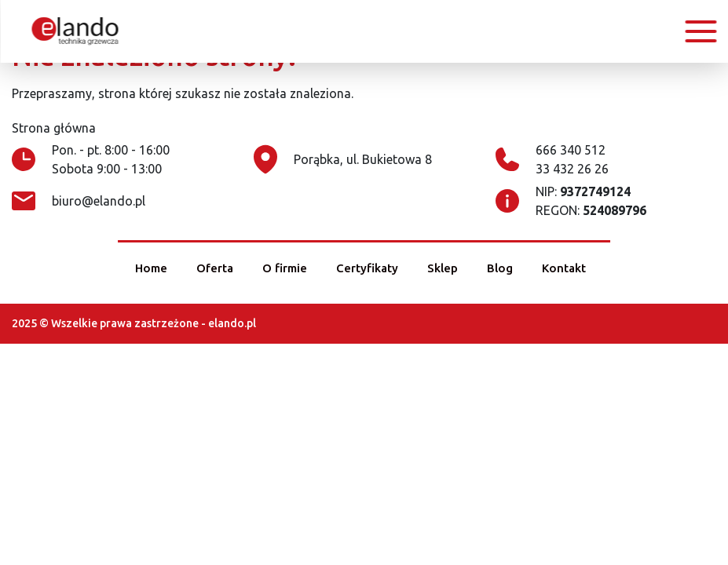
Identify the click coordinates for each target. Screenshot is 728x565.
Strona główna (54, 128)
